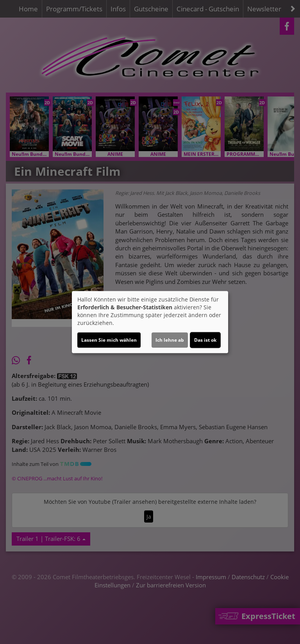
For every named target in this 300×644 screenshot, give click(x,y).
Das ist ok (205, 340)
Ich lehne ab (170, 340)
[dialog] (150, 322)
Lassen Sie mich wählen (109, 340)
